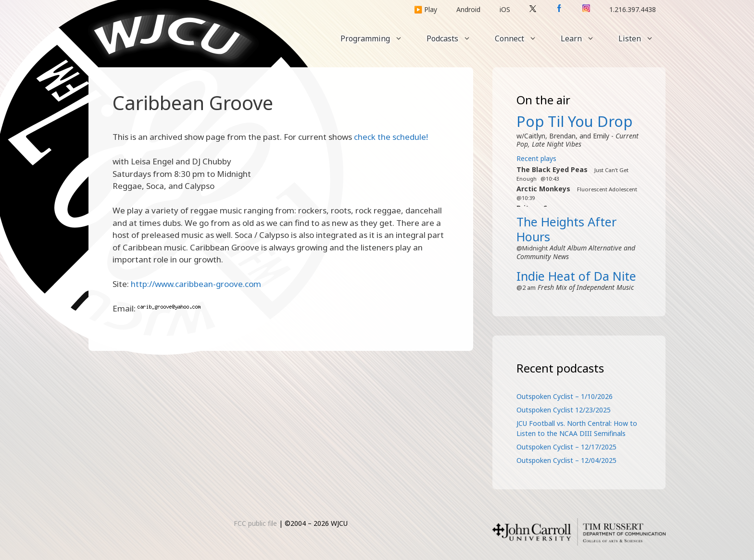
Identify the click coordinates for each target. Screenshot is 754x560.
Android (468, 9)
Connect (522, 38)
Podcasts (455, 38)
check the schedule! (391, 137)
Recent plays (536, 158)
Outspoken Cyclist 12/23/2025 (564, 410)
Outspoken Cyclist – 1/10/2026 (565, 396)
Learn (584, 38)
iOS (505, 9)
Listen (642, 38)
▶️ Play (426, 9)
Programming (377, 38)
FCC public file (255, 523)
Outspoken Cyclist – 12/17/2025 (566, 447)
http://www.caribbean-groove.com (196, 284)
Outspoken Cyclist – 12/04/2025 (566, 460)
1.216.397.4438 (633, 9)
